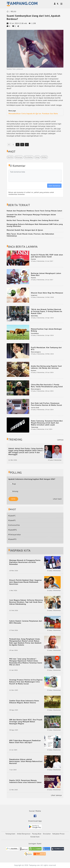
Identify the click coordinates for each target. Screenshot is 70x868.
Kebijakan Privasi (59, 834)
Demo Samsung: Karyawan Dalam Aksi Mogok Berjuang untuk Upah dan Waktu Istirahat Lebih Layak (47, 423)
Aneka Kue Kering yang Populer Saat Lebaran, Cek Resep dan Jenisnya (46, 367)
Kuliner (34, 370)
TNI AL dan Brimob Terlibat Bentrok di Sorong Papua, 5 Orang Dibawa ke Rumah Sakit (47, 311)
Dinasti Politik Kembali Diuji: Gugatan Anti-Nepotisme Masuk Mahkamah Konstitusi (26, 582)
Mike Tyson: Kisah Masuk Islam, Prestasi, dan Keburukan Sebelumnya (30, 235)
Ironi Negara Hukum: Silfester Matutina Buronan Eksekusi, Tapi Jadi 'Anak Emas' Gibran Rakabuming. (26, 602)
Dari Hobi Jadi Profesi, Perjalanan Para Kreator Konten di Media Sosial (46, 404)
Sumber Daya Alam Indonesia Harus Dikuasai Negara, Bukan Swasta (24, 702)
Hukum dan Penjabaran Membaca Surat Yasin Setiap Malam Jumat (34, 211)
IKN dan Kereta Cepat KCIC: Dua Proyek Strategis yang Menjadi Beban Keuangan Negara (26, 722)
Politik (33, 259)
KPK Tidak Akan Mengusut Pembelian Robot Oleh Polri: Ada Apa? (25, 742)
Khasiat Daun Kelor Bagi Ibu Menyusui (47, 293)
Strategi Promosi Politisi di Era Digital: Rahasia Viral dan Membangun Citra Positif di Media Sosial (26, 682)
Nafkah (44, 157)
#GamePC (12, 516)
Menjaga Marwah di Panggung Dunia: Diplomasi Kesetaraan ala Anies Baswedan (25, 562)
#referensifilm (14, 525)
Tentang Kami (10, 834)
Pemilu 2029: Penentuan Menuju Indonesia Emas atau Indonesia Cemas (25, 781)
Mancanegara (36, 352)
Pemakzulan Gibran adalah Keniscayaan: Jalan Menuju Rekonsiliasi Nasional (26, 761)
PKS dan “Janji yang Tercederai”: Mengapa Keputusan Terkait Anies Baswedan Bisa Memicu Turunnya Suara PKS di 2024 (26, 662)
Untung (14, 491)
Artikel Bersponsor (24, 834)
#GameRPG (13, 530)
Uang (37, 157)
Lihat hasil (57, 499)
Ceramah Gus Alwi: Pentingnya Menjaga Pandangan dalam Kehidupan (31, 216)
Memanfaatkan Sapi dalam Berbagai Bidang (46, 330)
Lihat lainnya (56, 795)
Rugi (13, 484)
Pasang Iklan (37, 834)
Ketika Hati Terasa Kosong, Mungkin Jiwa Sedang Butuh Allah (33, 220)
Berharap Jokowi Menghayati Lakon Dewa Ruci (46, 274)
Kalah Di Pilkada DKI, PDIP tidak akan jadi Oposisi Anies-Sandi (47, 256)
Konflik (10, 157)
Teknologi (35, 427)
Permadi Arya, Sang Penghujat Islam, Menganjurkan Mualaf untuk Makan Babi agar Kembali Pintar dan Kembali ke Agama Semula (25, 642)
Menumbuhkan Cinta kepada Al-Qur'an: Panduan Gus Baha (33, 114)
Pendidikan (35, 333)
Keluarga (19, 157)
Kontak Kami (35, 837)
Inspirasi (34, 295)
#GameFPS (12, 539)
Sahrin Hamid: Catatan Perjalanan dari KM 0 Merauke (26, 622)
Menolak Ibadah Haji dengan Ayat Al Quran (25, 230)
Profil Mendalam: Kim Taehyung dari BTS (46, 348)
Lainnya (60, 440)
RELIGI (14, 11)
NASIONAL (35, 316)
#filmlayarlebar (15, 535)
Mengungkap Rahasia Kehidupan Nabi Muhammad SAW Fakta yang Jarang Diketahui (35, 225)
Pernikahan (29, 157)
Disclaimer (47, 834)
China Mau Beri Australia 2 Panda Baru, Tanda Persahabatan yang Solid (47, 386)
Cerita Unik (35, 408)
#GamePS (12, 520)
